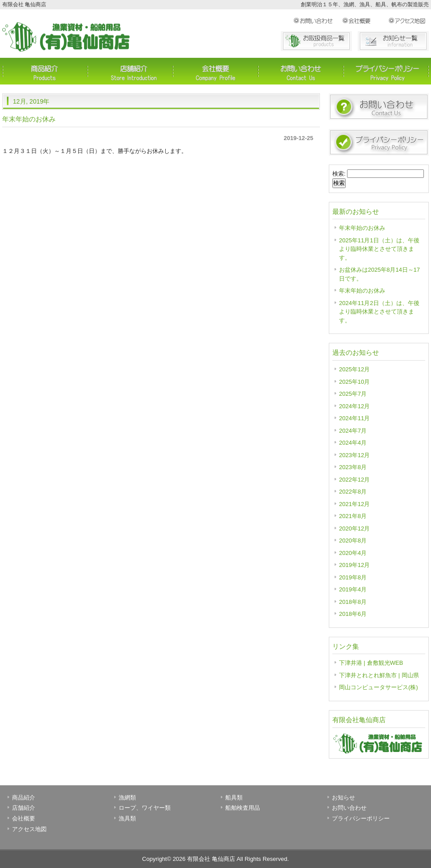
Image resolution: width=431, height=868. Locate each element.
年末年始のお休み (29, 119)
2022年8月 (353, 492)
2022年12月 (354, 480)
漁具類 (127, 818)
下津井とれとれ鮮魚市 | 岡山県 (379, 675)
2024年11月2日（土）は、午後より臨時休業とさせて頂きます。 (379, 312)
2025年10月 (354, 382)
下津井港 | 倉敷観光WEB (371, 663)
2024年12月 (354, 406)
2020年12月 (354, 528)
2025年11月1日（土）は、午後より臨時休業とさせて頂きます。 (379, 249)
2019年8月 (353, 577)
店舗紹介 (130, 71)
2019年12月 (354, 565)
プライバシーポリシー (386, 71)
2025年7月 (353, 394)
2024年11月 (354, 418)
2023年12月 (354, 455)
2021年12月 (354, 504)
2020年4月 (353, 553)
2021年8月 (353, 516)
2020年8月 (353, 540)
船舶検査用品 (243, 808)
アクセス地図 (409, 21)
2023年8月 (353, 467)
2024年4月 (353, 443)
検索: (339, 174)
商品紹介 (45, 71)
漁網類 (127, 798)
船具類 (234, 798)
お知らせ (343, 798)
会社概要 (365, 21)
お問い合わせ (318, 21)
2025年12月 (354, 369)
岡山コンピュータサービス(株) (379, 687)
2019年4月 (353, 589)
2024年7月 (353, 431)
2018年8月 (353, 602)
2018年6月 (353, 614)
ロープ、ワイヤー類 (145, 808)
